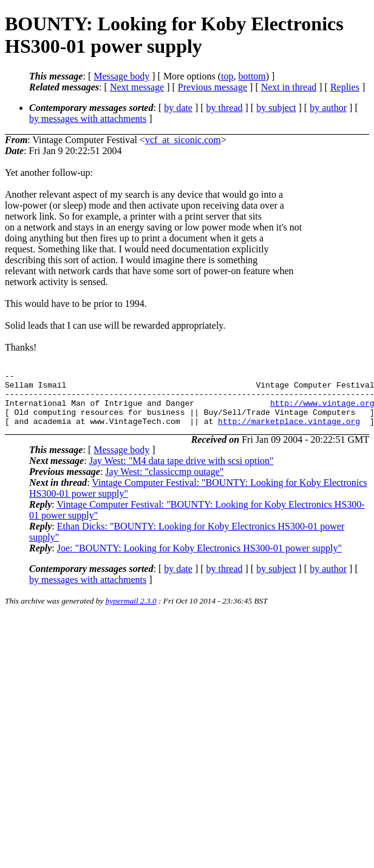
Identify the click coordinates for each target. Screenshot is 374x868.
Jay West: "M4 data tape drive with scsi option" (182, 472)
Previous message (212, 87)
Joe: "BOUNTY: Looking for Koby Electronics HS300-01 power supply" (199, 559)
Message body (121, 76)
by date (178, 108)
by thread (225, 108)
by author (328, 108)
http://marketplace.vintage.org (289, 432)
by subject (276, 108)
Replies (345, 87)
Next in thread (289, 87)
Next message (137, 87)
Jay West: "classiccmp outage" (164, 483)
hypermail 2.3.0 (131, 612)
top (227, 76)
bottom (252, 76)
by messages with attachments (88, 119)
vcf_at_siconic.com (183, 140)
